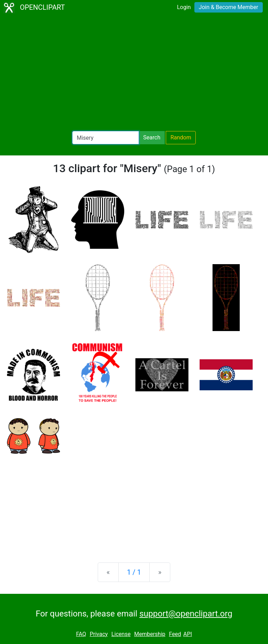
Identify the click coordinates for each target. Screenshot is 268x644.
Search (152, 137)
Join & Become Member (229, 7)
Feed (175, 634)
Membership (150, 634)
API (188, 634)
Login (184, 7)
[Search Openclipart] (106, 138)
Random (181, 137)
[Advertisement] (134, 73)
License (121, 634)
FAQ (81, 634)
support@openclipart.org (186, 614)
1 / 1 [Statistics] (134, 572)
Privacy (99, 634)
